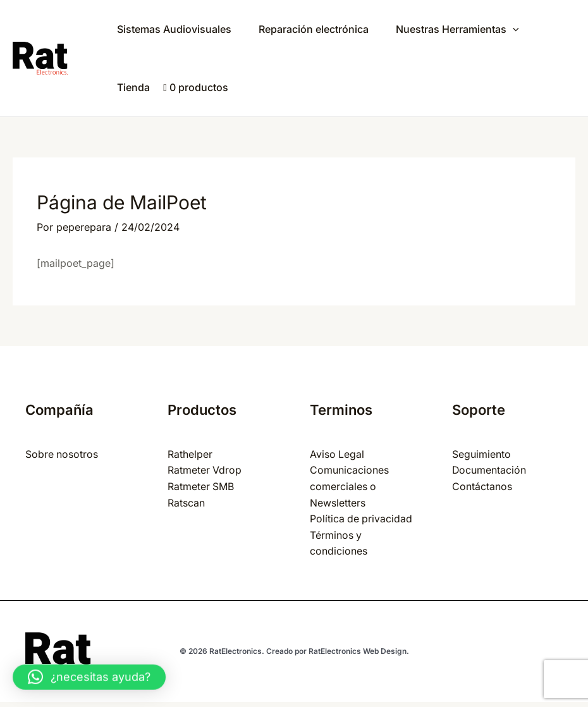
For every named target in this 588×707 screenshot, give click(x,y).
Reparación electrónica (318, 29)
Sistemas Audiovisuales (175, 29)
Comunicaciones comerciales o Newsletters (349, 486)
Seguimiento (481, 454)
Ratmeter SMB (201, 486)
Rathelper (190, 454)
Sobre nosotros (62, 454)
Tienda (135, 87)
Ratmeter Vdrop (205, 470)
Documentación (489, 470)
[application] (520, 29)
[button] (89, 670)
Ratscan (186, 503)
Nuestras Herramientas (465, 29)
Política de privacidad (362, 519)
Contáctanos (482, 486)
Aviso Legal (337, 454)
